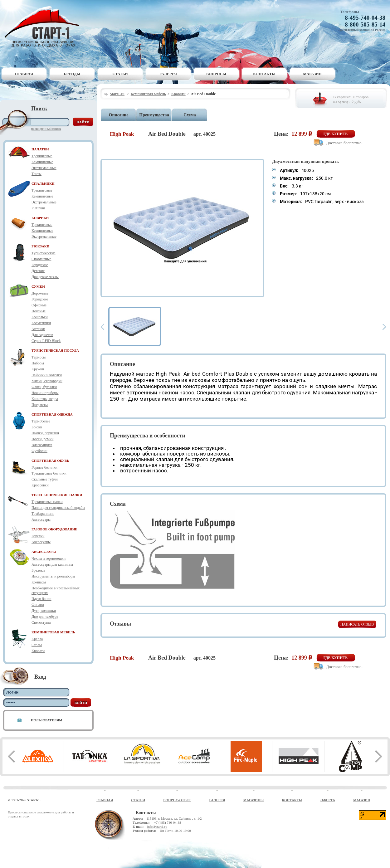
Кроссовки (40, 485)
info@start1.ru (157, 827)
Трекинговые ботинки (49, 473)
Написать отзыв (357, 624)
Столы (37, 645)
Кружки (38, 369)
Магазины (254, 800)
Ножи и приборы (45, 393)
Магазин (312, 74)
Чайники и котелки (47, 375)
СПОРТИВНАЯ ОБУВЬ (50, 461)
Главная (24, 74)
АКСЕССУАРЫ (44, 552)
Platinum (38, 208)
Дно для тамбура (45, 617)
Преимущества (154, 115)
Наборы (38, 363)
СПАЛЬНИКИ (43, 183)
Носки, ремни (42, 439)
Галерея (168, 74)
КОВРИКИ (40, 218)
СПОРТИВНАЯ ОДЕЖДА (52, 414)
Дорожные (40, 293)
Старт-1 (44, 27)
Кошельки (40, 317)
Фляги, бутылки (44, 387)
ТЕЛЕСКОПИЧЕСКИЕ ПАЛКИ (57, 495)
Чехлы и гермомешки (49, 558)
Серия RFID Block (46, 341)
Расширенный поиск (46, 129)
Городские (40, 265)
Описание (119, 115)
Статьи (120, 74)
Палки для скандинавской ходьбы (58, 508)
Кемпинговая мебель (148, 94)
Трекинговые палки (47, 502)
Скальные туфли (45, 479)
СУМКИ (38, 286)
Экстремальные (44, 168)
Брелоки (38, 570)
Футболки (39, 451)
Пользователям (47, 720)
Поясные (39, 311)
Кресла (37, 639)
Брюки (37, 427)
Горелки (38, 536)
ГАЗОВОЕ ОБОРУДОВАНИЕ (54, 529)
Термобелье (41, 421)
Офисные (39, 305)
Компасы (39, 582)
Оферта (328, 800)
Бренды (72, 74)
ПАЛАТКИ (40, 149)
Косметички (41, 323)
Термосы (39, 357)
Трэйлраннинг (43, 514)
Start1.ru (117, 94)
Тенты (37, 174)
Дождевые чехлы (45, 277)
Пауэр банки (41, 599)
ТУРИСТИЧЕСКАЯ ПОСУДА (55, 350)
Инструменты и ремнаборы (53, 576)
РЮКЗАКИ (40, 246)
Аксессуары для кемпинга (52, 564)
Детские (38, 271)
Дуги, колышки (44, 611)
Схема (190, 115)
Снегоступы (41, 622)
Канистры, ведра (45, 399)
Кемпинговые (42, 162)
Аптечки (38, 329)
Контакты (264, 74)
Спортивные (41, 259)
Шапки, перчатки (45, 433)
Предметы (40, 405)
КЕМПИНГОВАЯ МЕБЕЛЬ (53, 632)
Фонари (38, 605)
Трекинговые (42, 156)
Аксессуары (41, 519)
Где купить (336, 134)
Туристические (44, 253)
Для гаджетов (42, 335)
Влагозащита (42, 445)
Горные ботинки (44, 467)
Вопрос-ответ (177, 800)
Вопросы (216, 74)
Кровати (38, 651)
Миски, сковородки (47, 381)
